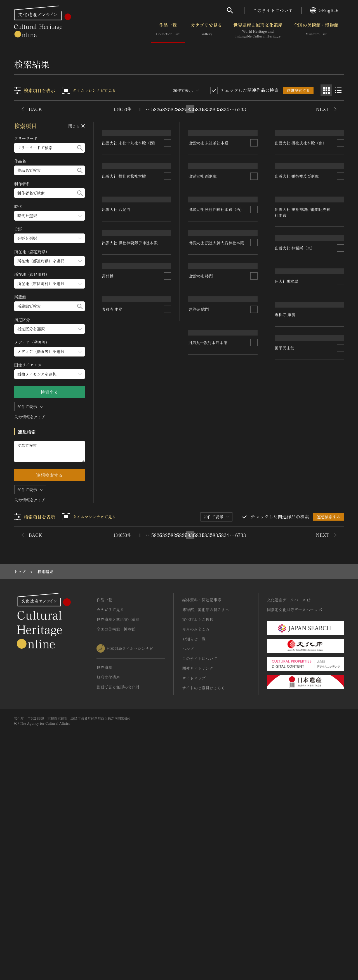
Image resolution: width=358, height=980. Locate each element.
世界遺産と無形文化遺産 (258, 30)
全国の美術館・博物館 (316, 30)
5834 (224, 109)
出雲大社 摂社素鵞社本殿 (124, 307)
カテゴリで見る (206, 30)
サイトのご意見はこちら (204, 909)
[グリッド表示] (326, 90)
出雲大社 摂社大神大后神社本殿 (216, 426)
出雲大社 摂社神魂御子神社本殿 (130, 506)
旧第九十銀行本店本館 (208, 672)
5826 (157, 109)
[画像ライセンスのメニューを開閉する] (50, 374)
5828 (173, 109)
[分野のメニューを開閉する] (50, 238)
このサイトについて (273, 10)
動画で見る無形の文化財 (118, 908)
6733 (241, 109)
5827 (165, 109)
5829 (182, 109)
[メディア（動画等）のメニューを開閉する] (50, 352)
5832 (207, 109)
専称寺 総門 (199, 591)
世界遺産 (104, 888)
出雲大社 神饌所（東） (295, 429)
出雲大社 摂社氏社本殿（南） (301, 188)
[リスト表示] (338, 90)
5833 (215, 109)
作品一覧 (168, 30)
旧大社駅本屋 (286, 505)
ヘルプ (188, 870)
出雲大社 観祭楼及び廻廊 (297, 267)
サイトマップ (194, 899)
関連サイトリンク (198, 889)
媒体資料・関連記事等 (202, 821)
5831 (199, 109)
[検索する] (80, 148)
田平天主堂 (284, 662)
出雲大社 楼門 (201, 504)
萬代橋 (108, 582)
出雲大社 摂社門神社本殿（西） (216, 346)
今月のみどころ (196, 850)
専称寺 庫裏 (285, 582)
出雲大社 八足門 (116, 387)
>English (324, 10)
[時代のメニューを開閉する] (50, 216)
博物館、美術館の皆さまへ (206, 830)
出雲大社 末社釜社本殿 (209, 188)
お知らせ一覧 (194, 860)
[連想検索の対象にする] (168, 188)
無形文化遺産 (108, 898)
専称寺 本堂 (112, 712)
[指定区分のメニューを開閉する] (50, 329)
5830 (190, 109)
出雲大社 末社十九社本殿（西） (130, 188)
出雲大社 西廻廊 (203, 267)
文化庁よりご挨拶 (198, 840)
